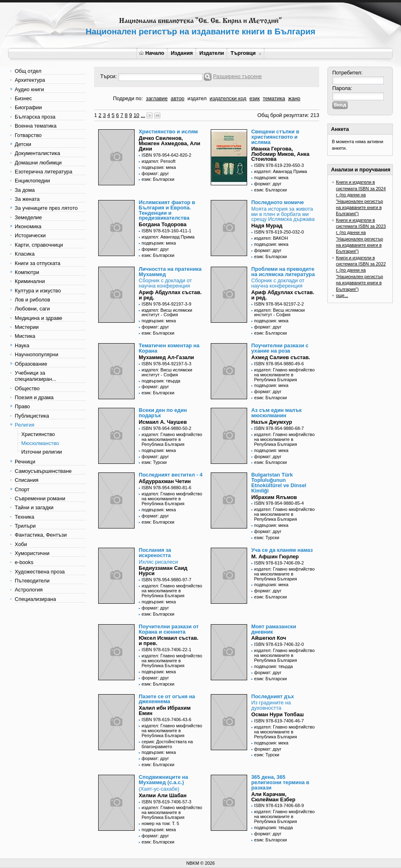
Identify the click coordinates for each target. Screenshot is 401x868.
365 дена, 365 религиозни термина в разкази (280, 782)
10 (136, 115)
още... (342, 295)
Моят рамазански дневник (274, 629)
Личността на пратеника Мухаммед (170, 272)
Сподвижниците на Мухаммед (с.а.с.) (163, 780)
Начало (152, 53)
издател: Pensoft (159, 161)
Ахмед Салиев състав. (281, 357)
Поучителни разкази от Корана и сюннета (169, 629)
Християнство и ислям (168, 132)
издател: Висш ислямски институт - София (167, 313)
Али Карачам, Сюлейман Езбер (273, 797)
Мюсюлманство (40, 443)
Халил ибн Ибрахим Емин (165, 711)
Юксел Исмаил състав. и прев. (169, 641)
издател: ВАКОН (271, 238)
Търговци (246, 53)
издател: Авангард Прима (280, 171)
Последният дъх (273, 696)
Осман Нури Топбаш (277, 714)
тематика (274, 98)
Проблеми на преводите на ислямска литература (283, 272)
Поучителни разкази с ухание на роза (280, 348)
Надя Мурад (267, 226)
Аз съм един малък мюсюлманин (276, 413)
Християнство (38, 434)
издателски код (228, 98)
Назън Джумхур (272, 422)
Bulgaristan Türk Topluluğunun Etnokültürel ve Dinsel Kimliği (279, 482)
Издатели (212, 53)
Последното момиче (278, 202)
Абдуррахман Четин (165, 481)
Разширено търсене (238, 76)
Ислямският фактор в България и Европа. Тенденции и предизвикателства (167, 210)
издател (197, 98)
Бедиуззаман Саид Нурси (163, 571)
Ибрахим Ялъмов (274, 497)
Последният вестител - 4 (171, 475)
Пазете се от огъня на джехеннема (167, 699)
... (143, 115)
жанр (294, 98)
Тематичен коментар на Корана (169, 348)
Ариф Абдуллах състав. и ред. (170, 295)
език (254, 98)
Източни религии (42, 452)
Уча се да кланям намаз (282, 550)
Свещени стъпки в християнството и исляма (275, 137)
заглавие (157, 98)
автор (178, 98)
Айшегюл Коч (269, 638)
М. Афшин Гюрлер (275, 557)
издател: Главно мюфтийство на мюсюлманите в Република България (284, 375)
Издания (182, 53)
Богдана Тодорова (163, 224)
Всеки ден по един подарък (163, 413)
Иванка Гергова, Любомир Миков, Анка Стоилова (280, 154)
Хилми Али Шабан (163, 795)
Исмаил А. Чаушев (163, 422)
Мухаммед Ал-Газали (166, 357)
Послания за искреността (155, 553)
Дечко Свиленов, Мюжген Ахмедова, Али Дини (169, 143)
